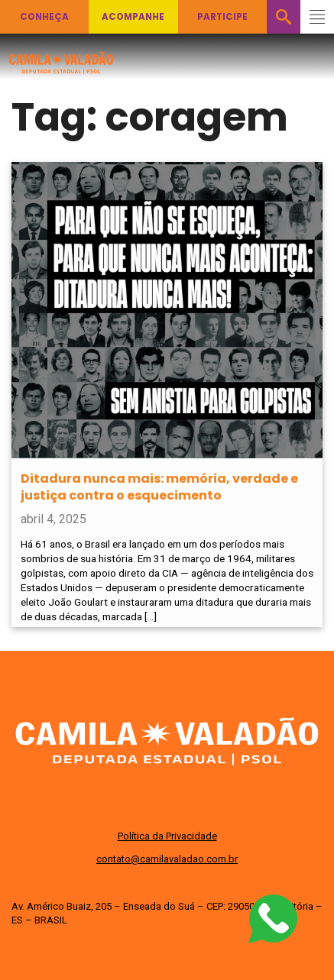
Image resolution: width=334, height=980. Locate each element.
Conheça (44, 17)
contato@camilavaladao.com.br (167, 859)
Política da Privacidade (167, 836)
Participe (222, 17)
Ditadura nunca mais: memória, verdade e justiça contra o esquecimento (159, 487)
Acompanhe (133, 17)
